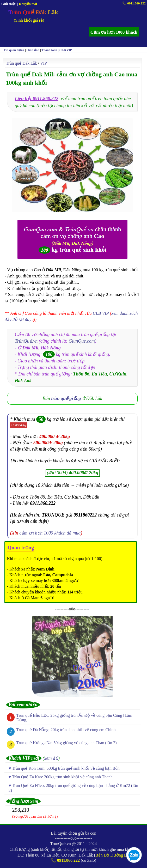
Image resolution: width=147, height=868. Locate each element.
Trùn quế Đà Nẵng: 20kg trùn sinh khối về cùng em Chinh (66, 730)
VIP (44, 63)
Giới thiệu (9, 4)
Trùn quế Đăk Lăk (22, 63)
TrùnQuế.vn (26, 341)
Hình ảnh (33, 50)
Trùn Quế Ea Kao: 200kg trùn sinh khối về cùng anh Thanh (62, 777)
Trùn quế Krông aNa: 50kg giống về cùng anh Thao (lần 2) (67, 743)
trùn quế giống (66, 398)
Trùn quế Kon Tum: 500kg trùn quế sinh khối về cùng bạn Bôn (66, 768)
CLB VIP (66, 50)
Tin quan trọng (14, 50)
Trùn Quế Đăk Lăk (33, 12)
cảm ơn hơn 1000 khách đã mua (50, 533)
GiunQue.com (82, 341)
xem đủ (51, 758)
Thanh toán (49, 50)
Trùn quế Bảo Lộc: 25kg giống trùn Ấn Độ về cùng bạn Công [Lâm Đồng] (74, 718)
